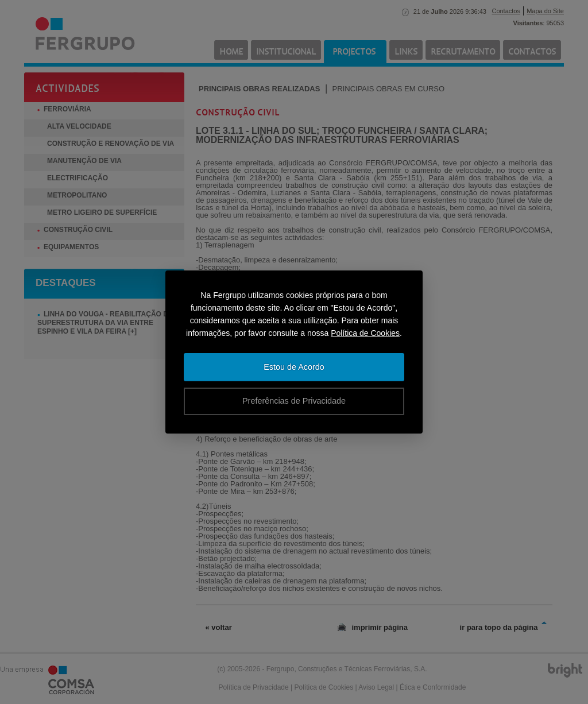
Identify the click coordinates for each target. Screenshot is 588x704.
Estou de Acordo (294, 367)
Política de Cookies (365, 333)
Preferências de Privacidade (294, 401)
